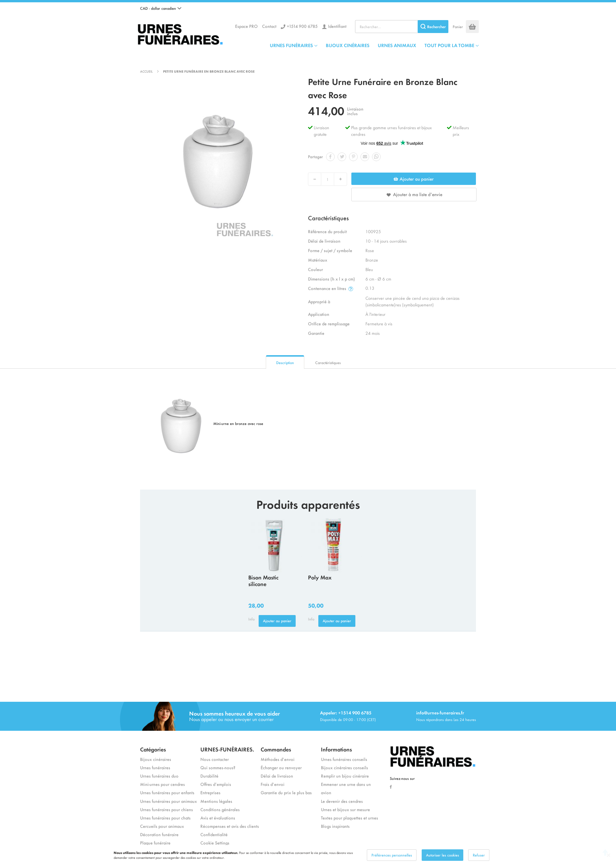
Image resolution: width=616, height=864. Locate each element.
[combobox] (402, 27)
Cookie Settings (215, 843)
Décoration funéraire (159, 834)
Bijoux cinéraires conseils (344, 767)
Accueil (146, 71)
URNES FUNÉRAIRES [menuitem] (291, 45)
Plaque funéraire (155, 843)
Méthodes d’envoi (278, 759)
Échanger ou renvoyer (281, 767)
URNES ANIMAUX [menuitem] (397, 45)
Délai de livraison (277, 776)
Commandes (276, 749)
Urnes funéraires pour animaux (168, 801)
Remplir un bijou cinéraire (345, 776)
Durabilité (209, 776)
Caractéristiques (328, 363)
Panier (458, 27)
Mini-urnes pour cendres (162, 784)
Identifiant (337, 26)
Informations (336, 749)
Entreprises (210, 792)
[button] (161, 8)
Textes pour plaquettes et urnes (349, 818)
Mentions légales (216, 801)
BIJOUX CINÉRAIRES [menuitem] (348, 45)
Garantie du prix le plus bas (286, 792)
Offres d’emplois (216, 784)
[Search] (433, 27)
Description (285, 363)
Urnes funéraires (155, 767)
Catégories (153, 749)
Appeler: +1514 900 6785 (346, 713)
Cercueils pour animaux (162, 826)
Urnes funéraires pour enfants (167, 792)
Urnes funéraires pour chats (165, 818)
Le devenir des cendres (342, 801)
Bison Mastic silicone (263, 580)
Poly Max (320, 577)
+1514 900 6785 (302, 26)
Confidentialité (214, 834)
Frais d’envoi (273, 784)
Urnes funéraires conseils (344, 759)
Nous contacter (215, 759)
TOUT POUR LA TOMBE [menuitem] (449, 45)
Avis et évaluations (218, 818)
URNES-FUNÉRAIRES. (227, 749)
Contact (269, 26)
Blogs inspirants (335, 826)
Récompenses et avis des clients (230, 826)
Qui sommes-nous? (218, 767)
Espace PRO (246, 26)
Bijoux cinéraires (156, 759)
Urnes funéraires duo (159, 776)
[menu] (374, 45)
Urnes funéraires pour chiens (166, 809)
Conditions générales (220, 809)
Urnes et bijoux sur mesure (345, 809)
